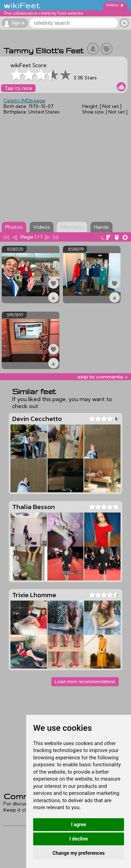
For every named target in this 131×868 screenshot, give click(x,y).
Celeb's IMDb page (24, 101)
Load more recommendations (85, 682)
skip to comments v (102, 377)
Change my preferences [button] (78, 853)
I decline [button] (78, 839)
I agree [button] (78, 824)
